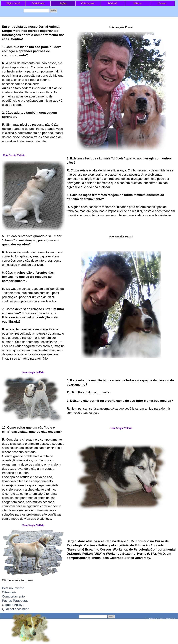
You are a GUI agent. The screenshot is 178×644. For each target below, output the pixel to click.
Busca (53, 11)
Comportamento (13, 596)
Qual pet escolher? (15, 609)
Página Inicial (13, 3)
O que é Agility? (13, 605)
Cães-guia (9, 592)
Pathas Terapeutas (15, 601)
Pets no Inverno (13, 588)
